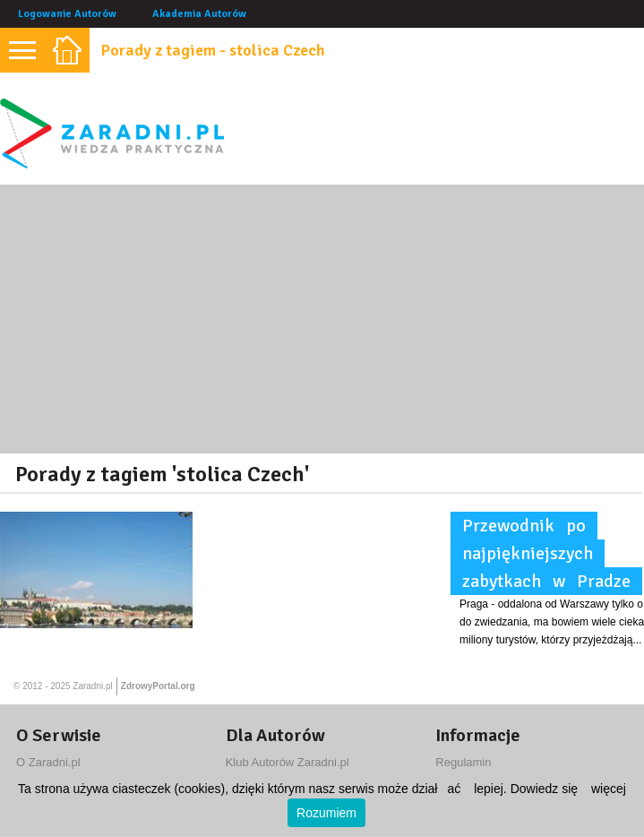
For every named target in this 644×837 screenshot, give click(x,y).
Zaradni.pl (92, 686)
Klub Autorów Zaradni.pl (288, 762)
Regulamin (463, 762)
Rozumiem (326, 813)
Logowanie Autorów (67, 14)
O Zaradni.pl (48, 762)
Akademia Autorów (199, 14)
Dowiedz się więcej (568, 789)
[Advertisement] (322, 319)
